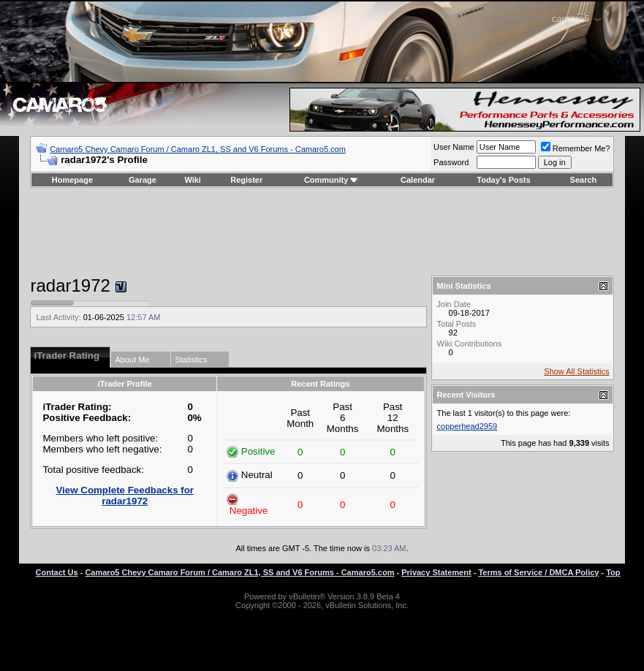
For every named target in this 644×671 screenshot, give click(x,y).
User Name (454, 147)
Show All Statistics (576, 371)
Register (246, 180)
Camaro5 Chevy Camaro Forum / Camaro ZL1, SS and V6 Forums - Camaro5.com (198, 149)
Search (584, 180)
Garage (143, 180)
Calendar (418, 180)
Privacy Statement (436, 572)
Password (451, 162)
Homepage (72, 180)
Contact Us (57, 572)
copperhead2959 (467, 426)
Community (332, 180)
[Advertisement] (322, 232)
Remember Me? (576, 148)
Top (613, 572)
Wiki (193, 180)
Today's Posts (503, 180)
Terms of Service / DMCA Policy (538, 572)
